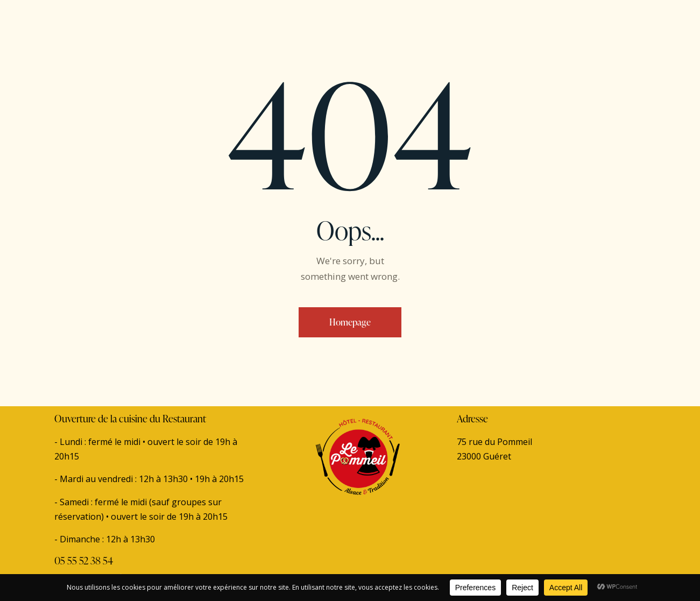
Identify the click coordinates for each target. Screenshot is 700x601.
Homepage (350, 322)
